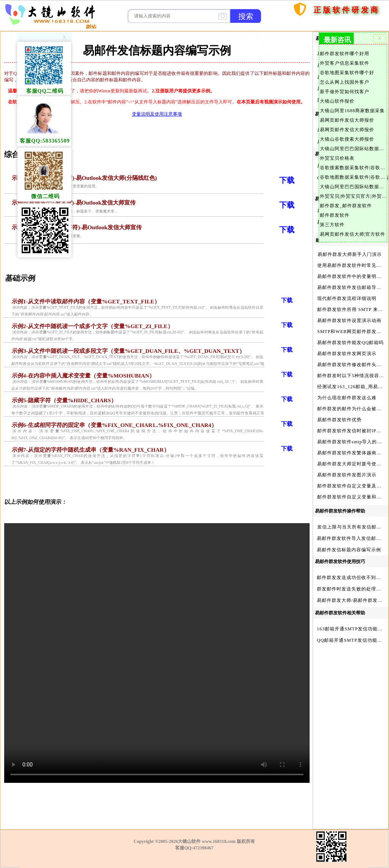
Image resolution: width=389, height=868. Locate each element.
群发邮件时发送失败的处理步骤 (351, 589)
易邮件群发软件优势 (339, 420)
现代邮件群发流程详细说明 (347, 298)
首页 (302, 23)
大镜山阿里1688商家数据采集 (352, 111)
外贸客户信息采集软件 (345, 63)
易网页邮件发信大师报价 (347, 120)
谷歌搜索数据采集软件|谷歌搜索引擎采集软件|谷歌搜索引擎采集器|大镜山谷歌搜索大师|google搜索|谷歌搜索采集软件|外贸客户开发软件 (353, 168)
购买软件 (330, 23)
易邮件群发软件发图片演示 (347, 475)
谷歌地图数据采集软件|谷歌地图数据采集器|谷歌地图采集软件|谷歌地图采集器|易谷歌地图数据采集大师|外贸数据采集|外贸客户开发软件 (353, 177)
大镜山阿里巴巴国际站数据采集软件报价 (353, 149)
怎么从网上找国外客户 (345, 82)
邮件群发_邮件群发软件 (346, 206)
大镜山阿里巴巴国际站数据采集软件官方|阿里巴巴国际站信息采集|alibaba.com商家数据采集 (353, 187)
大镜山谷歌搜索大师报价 (347, 139)
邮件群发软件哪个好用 (345, 54)
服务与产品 (368, 23)
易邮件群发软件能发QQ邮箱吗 (350, 343)
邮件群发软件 (335, 215)
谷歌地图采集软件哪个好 (347, 73)
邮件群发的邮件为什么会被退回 (352, 409)
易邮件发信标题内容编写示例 (349, 550)
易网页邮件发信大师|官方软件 (353, 234)
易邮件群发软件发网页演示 (347, 354)
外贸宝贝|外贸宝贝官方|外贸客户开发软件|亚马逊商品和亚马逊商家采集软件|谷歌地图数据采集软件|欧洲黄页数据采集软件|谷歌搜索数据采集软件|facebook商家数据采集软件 (353, 196)
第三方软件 (332, 225)
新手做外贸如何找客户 (345, 92)
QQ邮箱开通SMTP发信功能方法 (352, 640)
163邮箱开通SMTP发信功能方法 (352, 629)
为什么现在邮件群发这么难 (347, 398)
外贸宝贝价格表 (337, 158)
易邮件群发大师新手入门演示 (350, 254)
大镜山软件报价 (337, 101)
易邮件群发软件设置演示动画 (349, 321)
